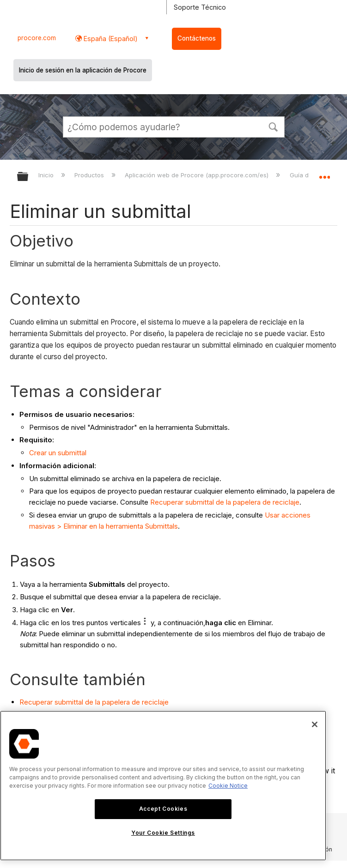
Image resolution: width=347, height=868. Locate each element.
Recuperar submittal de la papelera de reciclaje (225, 502)
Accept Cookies (163, 809)
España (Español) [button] (110, 39)
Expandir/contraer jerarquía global (29, 177)
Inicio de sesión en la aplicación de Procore (83, 70)
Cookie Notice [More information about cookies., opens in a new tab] (228, 786)
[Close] (315, 724)
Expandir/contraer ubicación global (324, 174)
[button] (274, 126)
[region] (163, 786)
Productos (90, 175)
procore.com (37, 38)
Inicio (47, 175)
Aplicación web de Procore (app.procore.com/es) (198, 175)
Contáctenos (197, 38)
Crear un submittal (58, 453)
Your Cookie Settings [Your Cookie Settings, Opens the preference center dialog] (163, 833)
